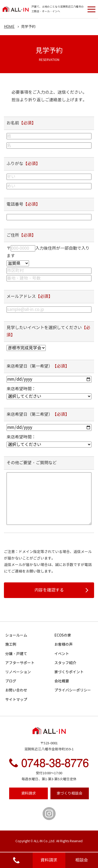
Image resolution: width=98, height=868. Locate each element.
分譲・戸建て (16, 654)
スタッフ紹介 (65, 663)
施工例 (11, 644)
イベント (62, 654)
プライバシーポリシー (73, 690)
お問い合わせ (16, 690)
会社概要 (62, 681)
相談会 (82, 860)
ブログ (11, 681)
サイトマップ (16, 700)
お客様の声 (64, 644)
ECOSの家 (63, 635)
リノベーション (18, 672)
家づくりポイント (69, 672)
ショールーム (16, 635)
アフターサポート (20, 663)
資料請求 (49, 860)
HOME (9, 27)
